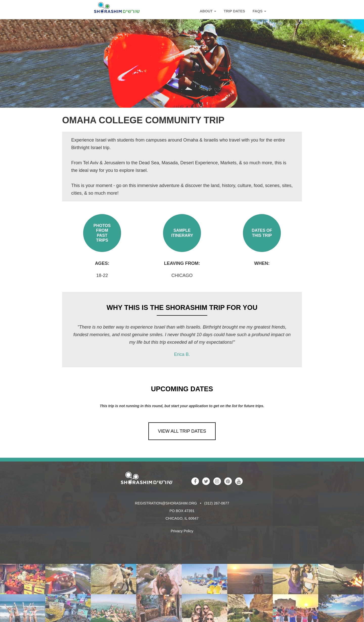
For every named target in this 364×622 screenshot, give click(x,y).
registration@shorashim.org (166, 503)
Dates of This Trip (262, 233)
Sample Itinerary (182, 233)
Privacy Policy (182, 531)
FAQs (259, 11)
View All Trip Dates (182, 431)
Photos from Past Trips (102, 233)
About (208, 11)
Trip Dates (234, 11)
